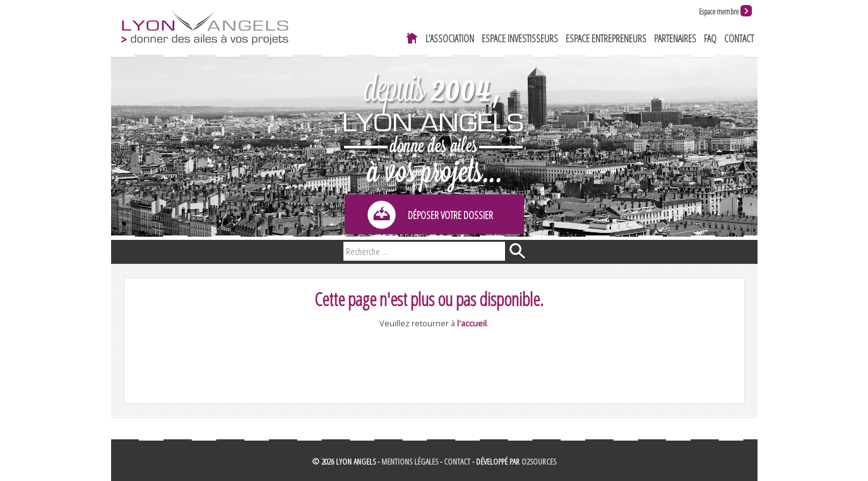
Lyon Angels (204, 27)
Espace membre (719, 12)
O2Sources (539, 461)
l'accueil (472, 323)
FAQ (710, 39)
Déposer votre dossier (450, 215)
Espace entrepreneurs (606, 39)
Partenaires (675, 39)
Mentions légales (410, 461)
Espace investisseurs (520, 39)
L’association (450, 39)
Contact (739, 39)
